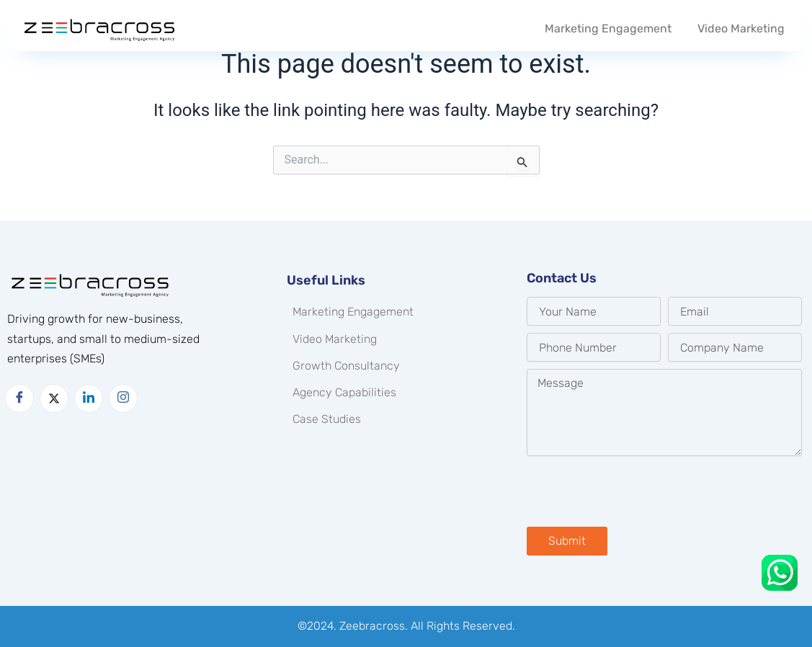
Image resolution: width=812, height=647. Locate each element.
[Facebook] (19, 398)
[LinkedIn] (89, 398)
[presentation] (636, 491)
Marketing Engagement (608, 28)
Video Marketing (741, 28)
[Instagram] (123, 398)
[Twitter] (54, 398)
